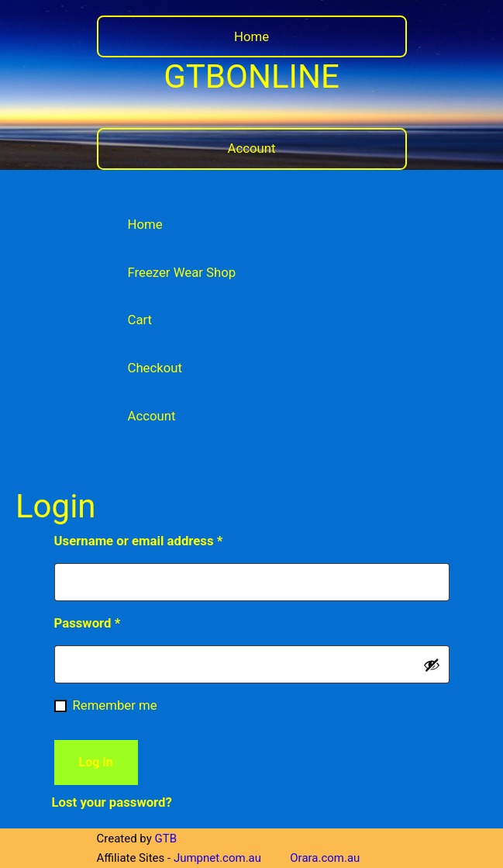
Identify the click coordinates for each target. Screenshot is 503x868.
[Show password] (432, 665)
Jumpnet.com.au (217, 858)
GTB (166, 839)
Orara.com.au (325, 858)
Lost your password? (112, 802)
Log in (96, 762)
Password (113, 621)
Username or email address (164, 538)
